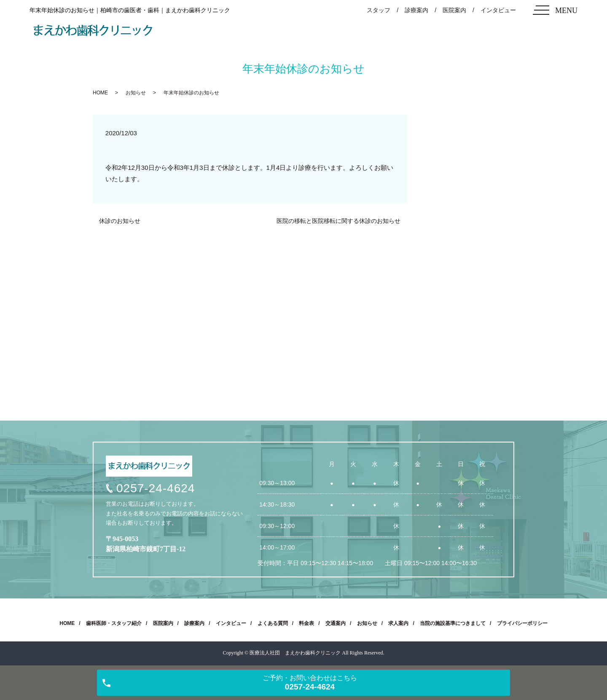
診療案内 (416, 10)
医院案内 (454, 10)
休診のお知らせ (120, 221)
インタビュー (498, 10)
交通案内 (336, 623)
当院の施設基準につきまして (453, 623)
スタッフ (379, 10)
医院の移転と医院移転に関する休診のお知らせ (338, 221)
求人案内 (398, 623)
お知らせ (136, 93)
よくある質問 (273, 623)
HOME (100, 93)
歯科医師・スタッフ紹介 (114, 623)
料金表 (306, 623)
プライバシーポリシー (522, 623)
